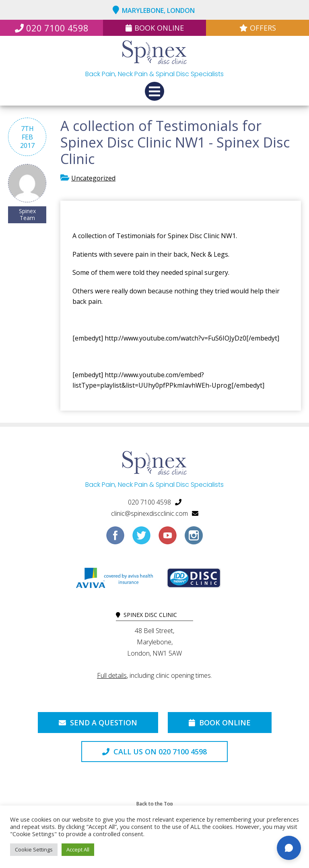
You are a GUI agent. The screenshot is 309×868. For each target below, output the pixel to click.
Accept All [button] (78, 849)
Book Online (155, 28)
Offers (258, 28)
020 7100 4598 (52, 28)
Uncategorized (93, 178)
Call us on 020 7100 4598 (154, 752)
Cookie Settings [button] (34, 849)
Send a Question (98, 723)
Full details (112, 675)
